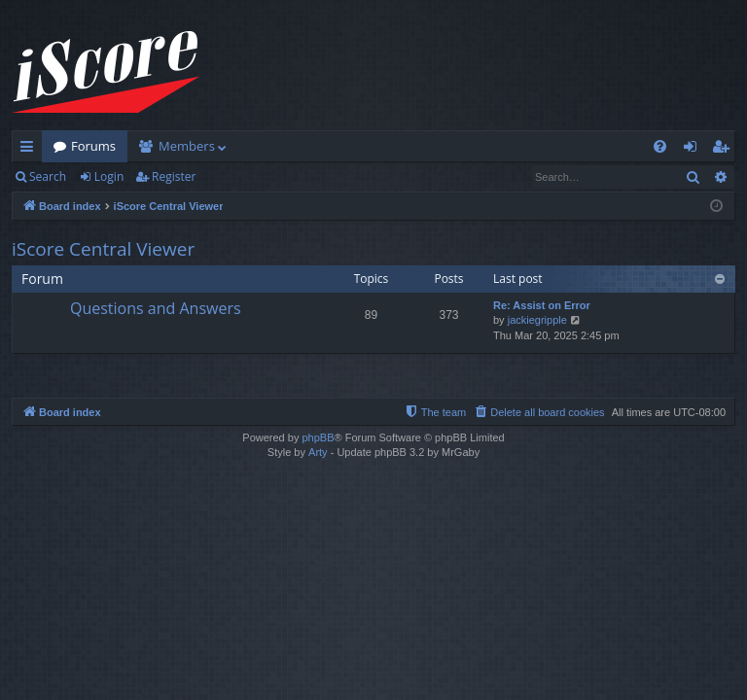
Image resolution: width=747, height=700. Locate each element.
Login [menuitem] (694, 150)
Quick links (31, 150)
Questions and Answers (156, 308)
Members (187, 146)
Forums (93, 146)
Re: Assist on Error (542, 305)
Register (174, 176)
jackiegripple (537, 320)
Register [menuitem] (725, 150)
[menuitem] (660, 146)
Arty (318, 452)
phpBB (318, 437)
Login (109, 176)
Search (48, 176)
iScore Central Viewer (103, 249)
